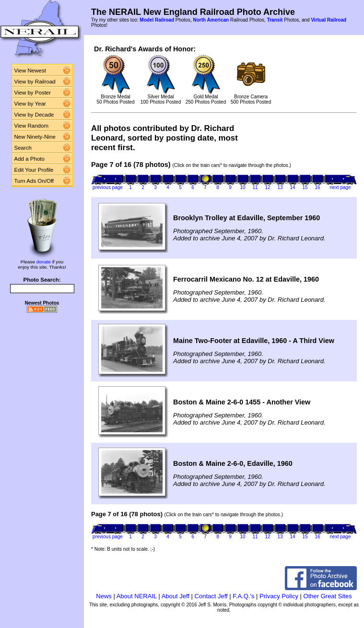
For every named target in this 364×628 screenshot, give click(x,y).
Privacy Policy (279, 596)
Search (23, 148)
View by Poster (33, 93)
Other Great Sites (328, 596)
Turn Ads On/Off (34, 181)
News (104, 596)
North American (211, 20)
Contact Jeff (211, 596)
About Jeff (176, 596)
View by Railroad (35, 82)
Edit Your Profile (34, 170)
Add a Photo (29, 159)
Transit (275, 20)
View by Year (30, 104)
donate (44, 262)
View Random (31, 126)
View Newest (30, 71)
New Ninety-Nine (35, 137)
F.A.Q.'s (243, 596)
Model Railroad (157, 20)
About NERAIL (137, 596)
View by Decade (34, 115)
